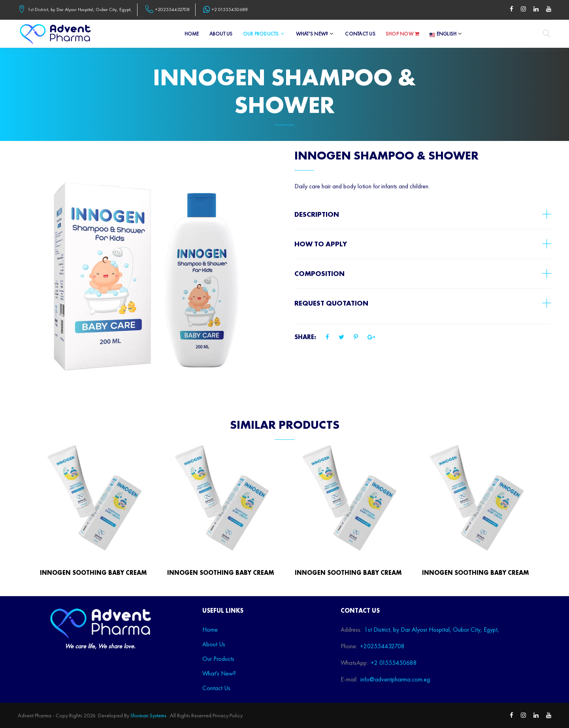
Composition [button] (319, 273)
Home (192, 34)
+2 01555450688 (230, 10)
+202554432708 (172, 10)
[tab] (423, 214)
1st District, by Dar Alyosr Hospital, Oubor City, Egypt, (80, 10)
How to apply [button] (321, 244)
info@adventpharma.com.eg (395, 679)
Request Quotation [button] (331, 303)
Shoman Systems (148, 715)
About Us (221, 34)
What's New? (312, 34)
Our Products (261, 34)
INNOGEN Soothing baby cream (93, 573)
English (443, 34)
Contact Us (360, 34)
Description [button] (317, 214)
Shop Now (403, 34)
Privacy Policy (228, 715)
